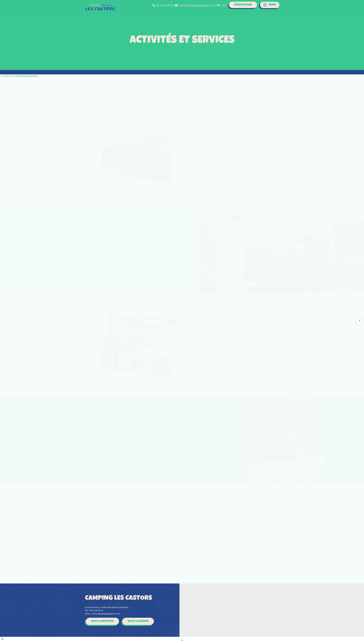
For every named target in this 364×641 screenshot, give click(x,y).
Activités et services (27, 76)
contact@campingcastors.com (197, 5)
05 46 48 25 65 (165, 5)
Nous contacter (102, 621)
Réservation (243, 5)
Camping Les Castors (196, 84)
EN (225, 5)
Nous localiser (138, 621)
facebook (360, 320)
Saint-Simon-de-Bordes (64, 84)
